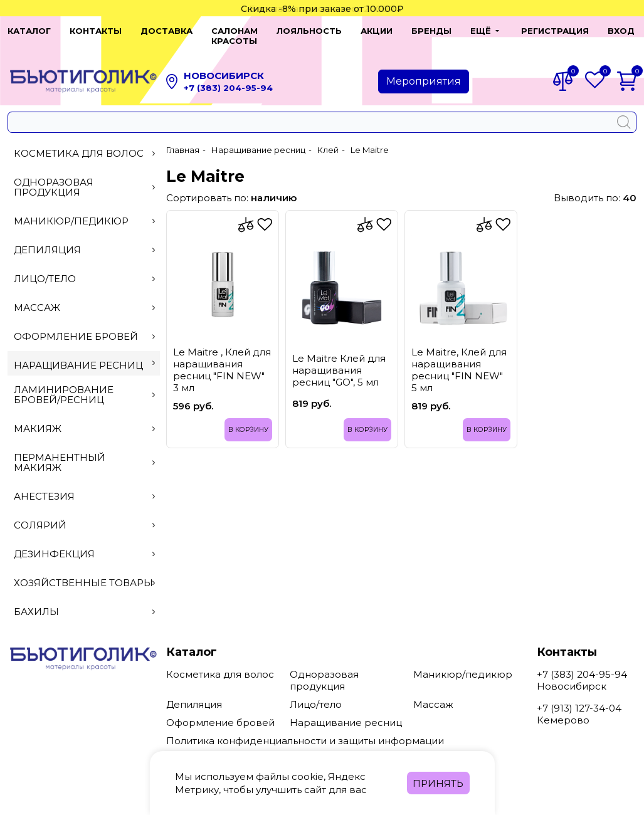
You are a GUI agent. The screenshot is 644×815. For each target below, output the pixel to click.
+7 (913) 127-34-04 (579, 698)
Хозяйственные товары (84, 573)
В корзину (247, 419)
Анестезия (84, 486)
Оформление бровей (84, 326)
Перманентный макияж (84, 452)
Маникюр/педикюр (84, 211)
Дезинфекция (84, 544)
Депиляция (84, 240)
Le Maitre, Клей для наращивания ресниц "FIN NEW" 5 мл (459, 359)
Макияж (84, 418)
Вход (614, 31)
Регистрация (547, 31)
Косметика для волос (84, 143)
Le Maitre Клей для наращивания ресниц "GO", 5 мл (339, 360)
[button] (474, 31)
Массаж (84, 297)
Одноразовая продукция (84, 177)
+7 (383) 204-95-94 (228, 78)
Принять (438, 783)
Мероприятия (424, 71)
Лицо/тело (84, 269)
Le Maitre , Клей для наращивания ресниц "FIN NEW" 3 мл (222, 359)
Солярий (84, 515)
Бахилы (84, 602)
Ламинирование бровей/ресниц (84, 385)
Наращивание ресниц (84, 355)
